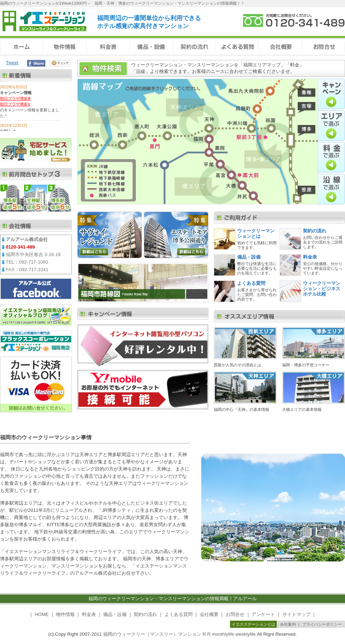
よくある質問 (251, 283)
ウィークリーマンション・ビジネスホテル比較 (322, 289)
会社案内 (288, 624)
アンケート (263, 614)
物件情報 (65, 614)
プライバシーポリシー (322, 624)
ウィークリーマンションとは (256, 233)
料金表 (310, 257)
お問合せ (235, 614)
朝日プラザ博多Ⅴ (15, 104)
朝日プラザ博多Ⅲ (15, 98)
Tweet (12, 63)
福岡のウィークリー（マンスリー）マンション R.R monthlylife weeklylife (180, 634)
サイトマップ (296, 614)
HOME (42, 614)
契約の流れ (315, 231)
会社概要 (209, 614)
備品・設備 (249, 257)
